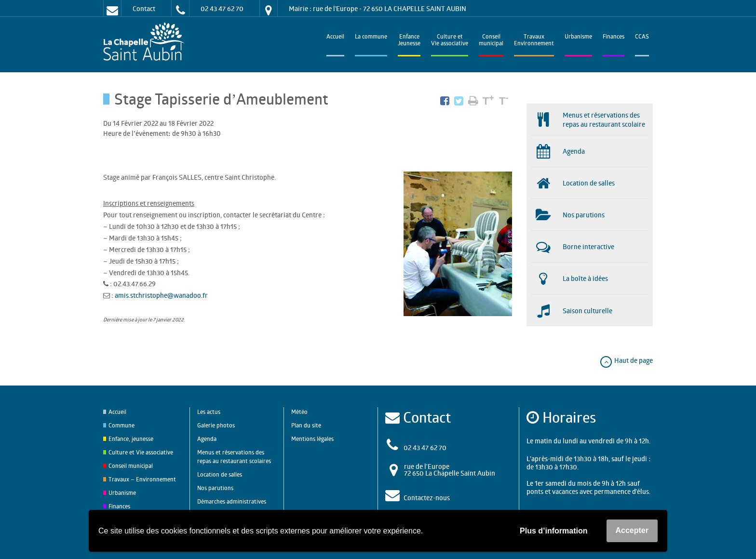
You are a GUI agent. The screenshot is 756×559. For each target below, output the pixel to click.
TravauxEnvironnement (534, 41)
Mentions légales (312, 439)
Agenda (207, 439)
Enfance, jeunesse (131, 439)
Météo (299, 412)
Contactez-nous (427, 498)
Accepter (632, 530)
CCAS (642, 37)
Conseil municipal (131, 466)
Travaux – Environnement (142, 479)
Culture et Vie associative (450, 41)
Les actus (209, 412)
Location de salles (220, 474)
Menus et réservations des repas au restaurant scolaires (234, 457)
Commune (121, 425)
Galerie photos (216, 425)
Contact (144, 8)
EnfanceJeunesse (409, 41)
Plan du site (306, 425)
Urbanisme (578, 37)
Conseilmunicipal (491, 41)
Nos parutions (215, 488)
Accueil (335, 37)
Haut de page (626, 360)
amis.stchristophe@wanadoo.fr (161, 295)
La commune (371, 37)
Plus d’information (553, 531)
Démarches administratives (232, 501)
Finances (614, 37)
